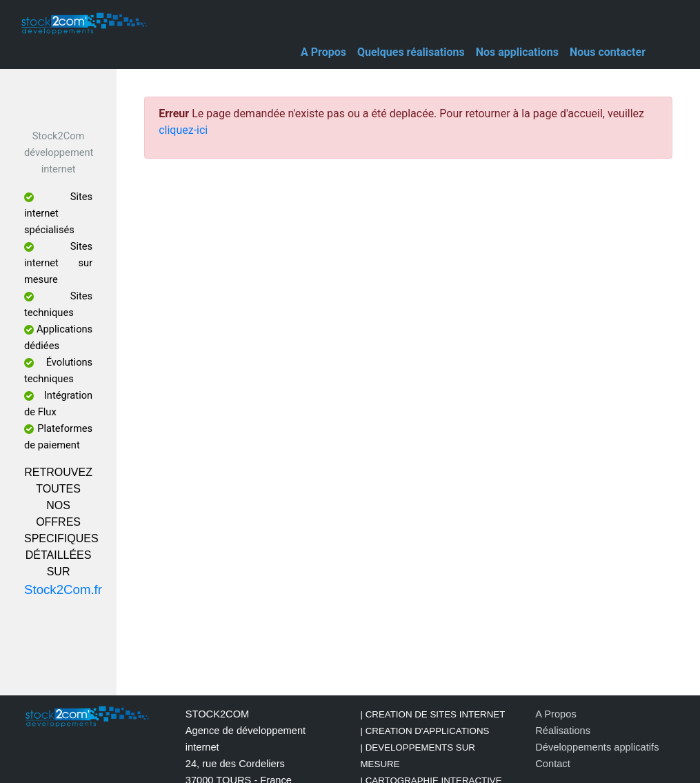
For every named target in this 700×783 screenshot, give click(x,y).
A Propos (323, 52)
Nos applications (517, 52)
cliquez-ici (183, 130)
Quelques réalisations (411, 52)
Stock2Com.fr (63, 589)
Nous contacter (608, 52)
